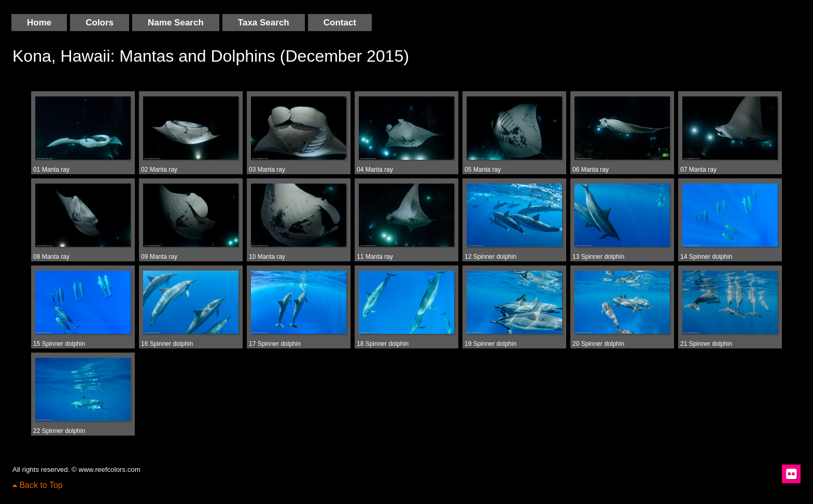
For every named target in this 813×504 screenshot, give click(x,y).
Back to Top (38, 485)
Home (39, 23)
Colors (100, 23)
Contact (340, 23)
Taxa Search (264, 23)
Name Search (176, 23)
